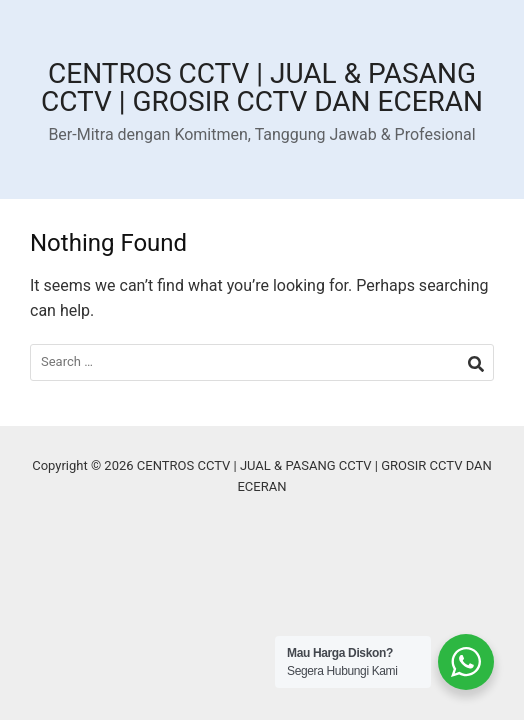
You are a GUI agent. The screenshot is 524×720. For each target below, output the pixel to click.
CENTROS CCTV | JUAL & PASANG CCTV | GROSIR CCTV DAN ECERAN (262, 87)
